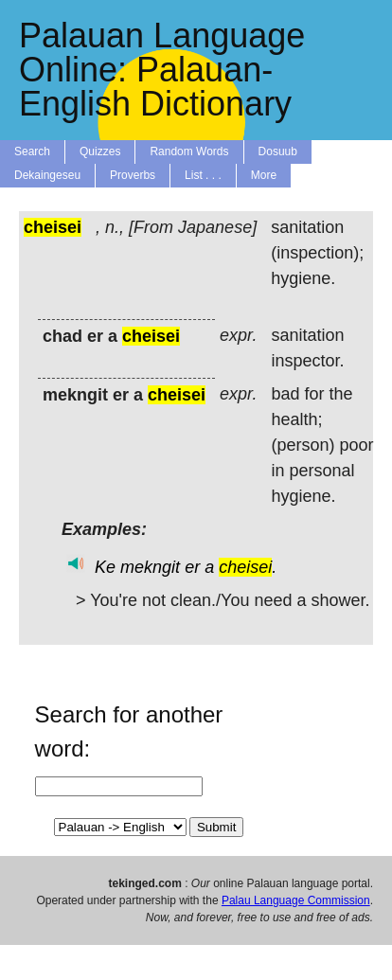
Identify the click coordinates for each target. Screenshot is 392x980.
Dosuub (278, 151)
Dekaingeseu (47, 175)
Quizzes (100, 151)
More (264, 175)
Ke (105, 567)
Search (32, 151)
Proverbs (133, 175)
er (192, 567)
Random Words (189, 151)
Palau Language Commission (296, 900)
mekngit (150, 567)
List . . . (203, 175)
